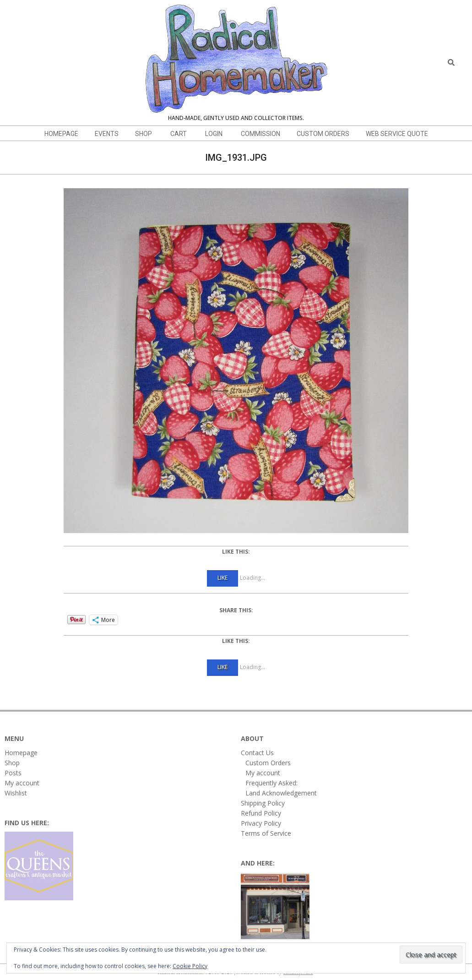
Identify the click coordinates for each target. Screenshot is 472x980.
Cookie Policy (190, 966)
